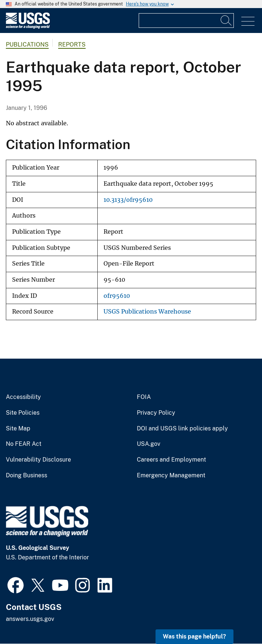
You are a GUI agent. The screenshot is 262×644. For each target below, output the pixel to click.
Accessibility (23, 397)
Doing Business (27, 475)
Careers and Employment (171, 460)
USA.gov (149, 444)
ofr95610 (117, 296)
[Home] (28, 27)
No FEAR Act (24, 444)
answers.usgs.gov (30, 619)
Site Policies (23, 413)
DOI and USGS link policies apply (182, 429)
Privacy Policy (156, 413)
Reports (72, 45)
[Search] (227, 21)
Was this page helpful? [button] (194, 636)
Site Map (18, 429)
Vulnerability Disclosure (38, 460)
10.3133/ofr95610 (128, 200)
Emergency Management (171, 475)
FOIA (144, 397)
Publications (27, 45)
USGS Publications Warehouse (147, 312)
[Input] (186, 21)
